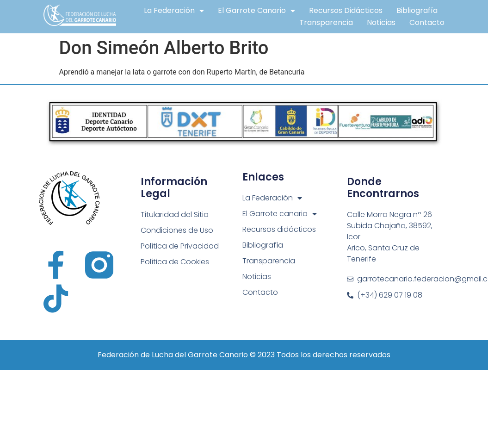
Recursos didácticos (346, 10)
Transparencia (326, 22)
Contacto (427, 22)
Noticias (381, 22)
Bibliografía (417, 10)
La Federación (174, 11)
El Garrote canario (256, 11)
